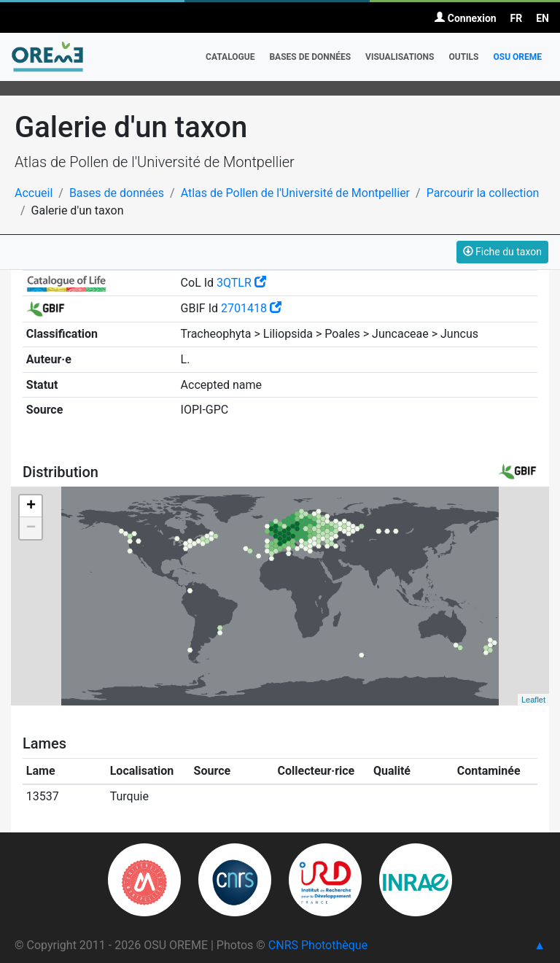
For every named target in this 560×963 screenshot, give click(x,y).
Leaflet (533, 700)
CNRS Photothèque (318, 945)
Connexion (465, 18)
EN (542, 18)
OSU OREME (517, 57)
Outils (463, 57)
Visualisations (400, 57)
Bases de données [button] (310, 57)
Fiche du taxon (502, 252)
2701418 (251, 308)
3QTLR (241, 283)
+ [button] (31, 506)
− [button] (31, 528)
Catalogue (230, 57)
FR (517, 18)
